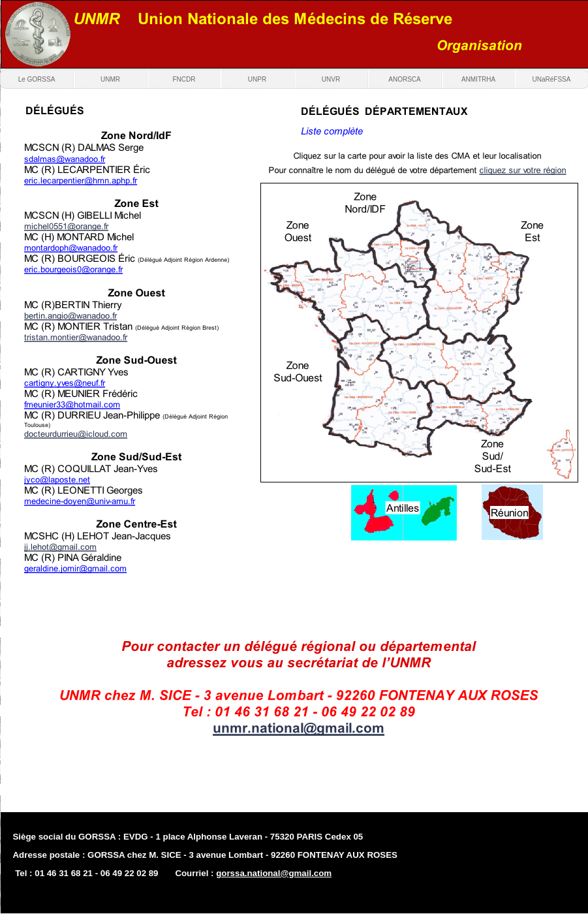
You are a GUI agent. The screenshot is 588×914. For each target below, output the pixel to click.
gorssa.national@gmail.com (274, 873)
